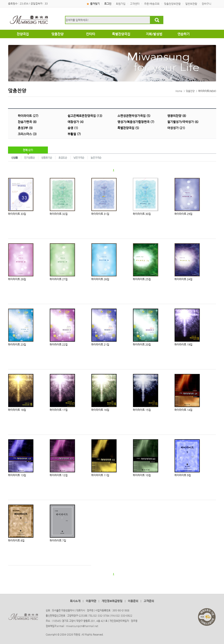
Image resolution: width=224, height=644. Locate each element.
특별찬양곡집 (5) (128, 128)
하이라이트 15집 (142, 410)
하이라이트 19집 (183, 344)
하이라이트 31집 (100, 214)
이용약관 (91, 601)
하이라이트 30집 (142, 214)
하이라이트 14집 (183, 410)
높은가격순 (96, 157)
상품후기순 (47, 157)
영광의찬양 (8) (177, 116)
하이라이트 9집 (183, 475)
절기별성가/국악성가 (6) (183, 122)
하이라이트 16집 (100, 410)
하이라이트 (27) (28, 116)
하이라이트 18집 (17, 410)
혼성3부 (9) (25, 128)
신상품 (15, 157)
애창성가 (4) (76, 122)
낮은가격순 (79, 157)
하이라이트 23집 (17, 344)
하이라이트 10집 (142, 475)
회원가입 (121, 4)
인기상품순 (30, 157)
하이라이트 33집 (17, 214)
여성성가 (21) (176, 128)
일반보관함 (191, 4)
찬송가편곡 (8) (27, 122)
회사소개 (75, 601)
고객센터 (135, 4)
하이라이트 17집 (59, 410)
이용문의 (133, 601)
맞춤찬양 (190, 91)
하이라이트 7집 (58, 540)
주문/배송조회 (152, 4)
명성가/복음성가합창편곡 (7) (136, 122)
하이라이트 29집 (183, 214)
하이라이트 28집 (17, 279)
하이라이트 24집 (183, 279)
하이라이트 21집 (100, 344)
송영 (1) (73, 128)
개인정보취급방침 (112, 601)
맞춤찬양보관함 (172, 4)
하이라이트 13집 (17, 475)
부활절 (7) (74, 134)
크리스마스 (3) (27, 134)
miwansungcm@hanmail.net (82, 626)
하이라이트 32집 (59, 214)
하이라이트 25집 (142, 279)
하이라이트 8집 (16, 540)
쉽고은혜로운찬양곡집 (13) (85, 116)
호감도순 (63, 157)
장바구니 (206, 4)
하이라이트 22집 (59, 344)
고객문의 (149, 601)
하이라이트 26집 (100, 279)
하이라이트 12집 (59, 475)
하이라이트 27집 (59, 279)
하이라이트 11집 (100, 475)
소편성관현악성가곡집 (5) (134, 116)
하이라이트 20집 (142, 344)
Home (179, 91)
